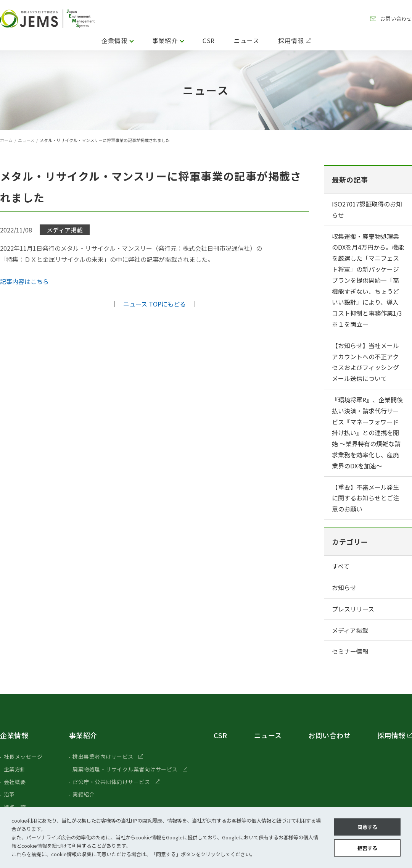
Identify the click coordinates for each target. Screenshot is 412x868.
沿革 (9, 794)
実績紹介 (84, 794)
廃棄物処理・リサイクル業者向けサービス (125, 769)
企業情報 (114, 40)
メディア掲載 (350, 630)
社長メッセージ (23, 757)
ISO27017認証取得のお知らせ (367, 209)
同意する (367, 827)
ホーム (6, 140)
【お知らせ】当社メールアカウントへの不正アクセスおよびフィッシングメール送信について (365, 362)
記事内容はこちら (24, 281)
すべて (341, 566)
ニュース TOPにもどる (154, 304)
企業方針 (15, 769)
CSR (209, 40)
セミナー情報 (350, 651)
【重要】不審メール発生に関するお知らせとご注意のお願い (365, 498)
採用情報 (291, 40)
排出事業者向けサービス (103, 757)
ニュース (246, 40)
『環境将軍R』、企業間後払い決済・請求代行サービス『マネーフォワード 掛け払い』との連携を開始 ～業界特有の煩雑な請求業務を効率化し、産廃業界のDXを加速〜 (367, 433)
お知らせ (344, 587)
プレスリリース (353, 609)
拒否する (367, 848)
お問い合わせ (396, 19)
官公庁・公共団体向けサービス (111, 782)
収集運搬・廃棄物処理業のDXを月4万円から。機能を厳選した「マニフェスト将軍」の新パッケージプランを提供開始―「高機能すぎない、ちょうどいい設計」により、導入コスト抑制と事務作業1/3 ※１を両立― (368, 280)
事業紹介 (165, 40)
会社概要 (15, 782)
